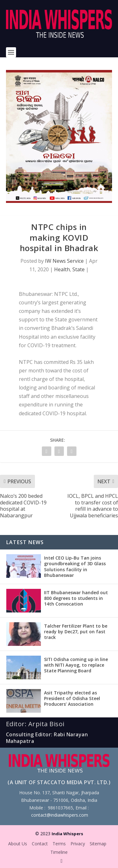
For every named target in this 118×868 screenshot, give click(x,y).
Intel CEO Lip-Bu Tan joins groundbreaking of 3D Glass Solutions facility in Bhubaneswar (75, 566)
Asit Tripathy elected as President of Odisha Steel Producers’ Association (72, 698)
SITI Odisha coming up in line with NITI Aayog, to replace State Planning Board (76, 665)
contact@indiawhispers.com (60, 815)
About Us (18, 844)
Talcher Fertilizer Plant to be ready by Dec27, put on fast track (76, 632)
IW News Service (64, 261)
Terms (59, 844)
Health (62, 269)
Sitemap (98, 844)
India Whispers (67, 834)
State (79, 269)
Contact (40, 844)
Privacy (78, 844)
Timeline (59, 852)
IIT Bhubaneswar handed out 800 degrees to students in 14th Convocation (76, 598)
